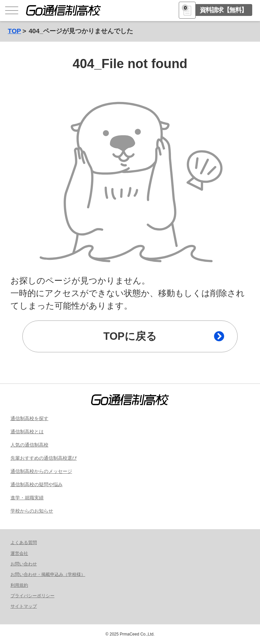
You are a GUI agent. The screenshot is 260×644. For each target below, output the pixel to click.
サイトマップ (24, 606)
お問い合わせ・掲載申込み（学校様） (48, 574)
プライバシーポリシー (32, 596)
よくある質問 (24, 543)
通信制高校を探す (29, 418)
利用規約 (19, 585)
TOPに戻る (130, 336)
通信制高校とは (27, 432)
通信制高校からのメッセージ (41, 471)
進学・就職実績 (27, 498)
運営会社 (19, 553)
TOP (14, 31)
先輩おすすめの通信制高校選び (44, 458)
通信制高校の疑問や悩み (37, 484)
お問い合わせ (24, 564)
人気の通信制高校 (29, 445)
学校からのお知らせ (32, 511)
